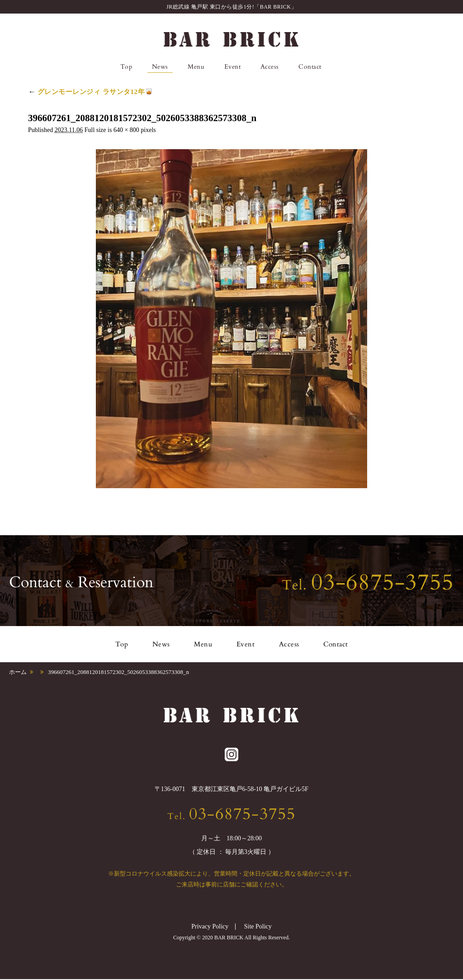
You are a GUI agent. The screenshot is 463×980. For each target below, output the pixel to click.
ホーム (18, 672)
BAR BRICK (231, 39)
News (160, 67)
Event (233, 67)
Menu (196, 67)
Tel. (368, 585)
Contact (310, 67)
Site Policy (258, 927)
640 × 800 (126, 130)
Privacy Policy (210, 927)
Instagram (342, 67)
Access (270, 67)
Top (126, 67)
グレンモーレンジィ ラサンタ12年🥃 (91, 92)
